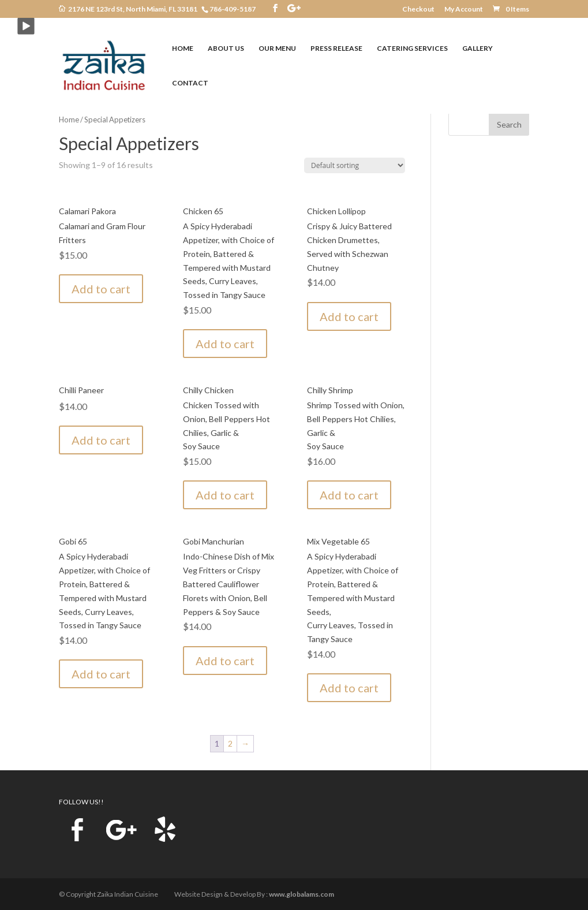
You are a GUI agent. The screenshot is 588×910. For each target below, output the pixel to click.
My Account (464, 10)
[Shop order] (355, 165)
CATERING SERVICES (412, 49)
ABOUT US (226, 49)
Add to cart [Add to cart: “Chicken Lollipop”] (349, 316)
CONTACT (190, 83)
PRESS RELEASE (336, 49)
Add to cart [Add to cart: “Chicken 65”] (225, 344)
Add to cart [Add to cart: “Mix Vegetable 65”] (349, 688)
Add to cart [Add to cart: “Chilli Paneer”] (101, 440)
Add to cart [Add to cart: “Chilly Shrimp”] (349, 495)
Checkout (418, 10)
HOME (183, 49)
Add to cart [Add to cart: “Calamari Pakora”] (101, 289)
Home (69, 120)
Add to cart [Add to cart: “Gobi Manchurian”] (225, 661)
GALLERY (477, 49)
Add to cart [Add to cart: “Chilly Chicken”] (225, 495)
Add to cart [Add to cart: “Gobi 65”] (101, 674)
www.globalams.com (302, 894)
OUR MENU (277, 49)
